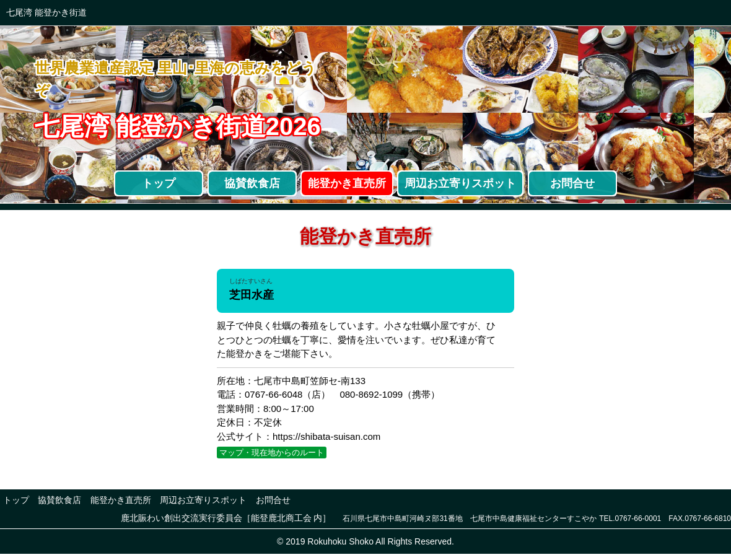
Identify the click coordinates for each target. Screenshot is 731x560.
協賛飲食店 (252, 183)
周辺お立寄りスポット (460, 183)
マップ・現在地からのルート (272, 453)
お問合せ (572, 183)
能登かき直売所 (347, 183)
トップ (159, 183)
